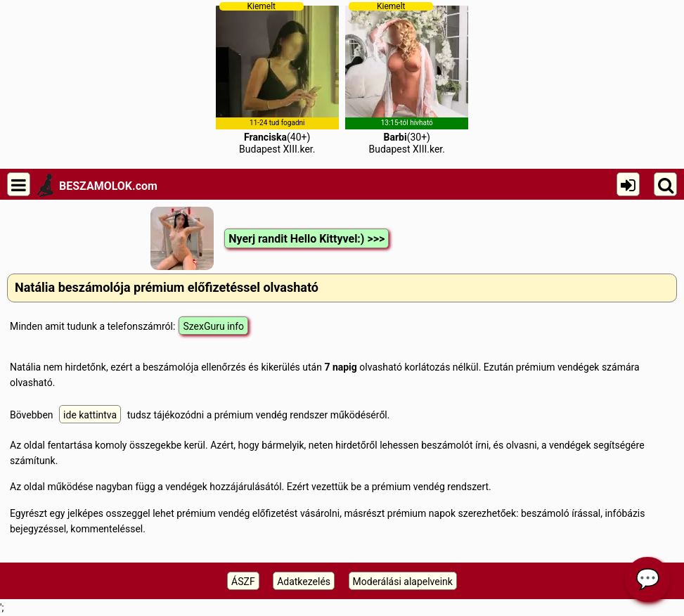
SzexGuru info (213, 326)
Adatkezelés (304, 582)
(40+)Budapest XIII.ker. (277, 78)
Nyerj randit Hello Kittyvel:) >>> (306, 239)
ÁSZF (243, 582)
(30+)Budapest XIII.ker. (407, 78)
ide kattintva (90, 415)
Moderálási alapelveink (403, 582)
